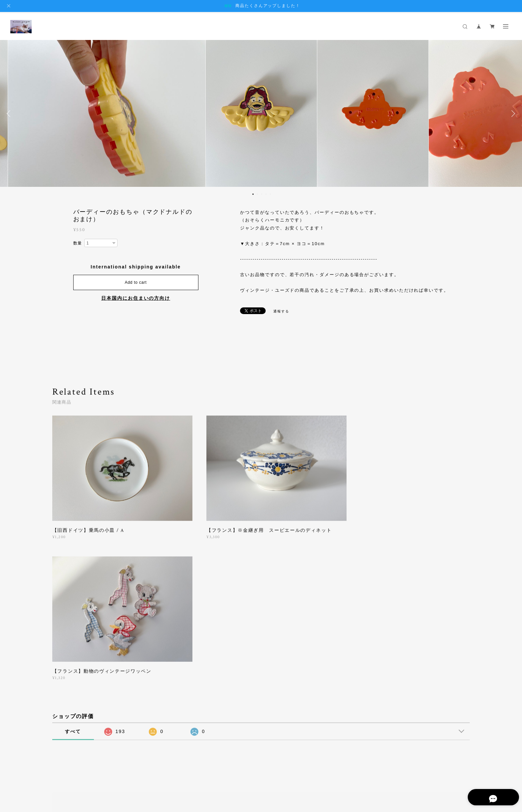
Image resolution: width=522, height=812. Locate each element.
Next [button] (512, 114)
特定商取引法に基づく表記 (131, 771)
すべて (73, 581)
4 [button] (266, 194)
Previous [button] (10, 114)
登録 (405, 677)
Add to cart (136, 282)
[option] (261, 114)
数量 (78, 243)
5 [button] (270, 194)
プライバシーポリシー (81, 771)
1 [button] (253, 194)
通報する (281, 311)
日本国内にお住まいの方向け (136, 298)
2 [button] (257, 194)
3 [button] (262, 194)
